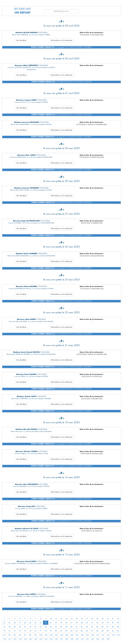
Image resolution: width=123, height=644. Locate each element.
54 (40, 627)
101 (46, 635)
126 (56, 639)
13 (66, 619)
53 (35, 627)
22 (113, 619)
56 (51, 627)
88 (97, 631)
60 (71, 627)
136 (108, 639)
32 (46, 623)
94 (9, 635)
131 (82, 639)
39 (82, 623)
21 (108, 619)
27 (20, 623)
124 (46, 639)
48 (9, 627)
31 (40, 623)
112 (103, 635)
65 (97, 627)
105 (67, 635)
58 (61, 627)
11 (56, 619)
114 (113, 635)
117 (10, 639)
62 (82, 627)
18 (92, 619)
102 (51, 635)
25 (9, 623)
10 (51, 619)
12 (61, 619)
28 (25, 623)
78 (46, 631)
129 (72, 639)
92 (118, 631)
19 (97, 619)
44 (108, 623)
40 (87, 623)
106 (72, 635)
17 (87, 619)
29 (30, 623)
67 (108, 627)
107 (77, 635)
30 (35, 623)
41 (92, 623)
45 (113, 623)
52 (30, 627)
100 (41, 635)
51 (25, 627)
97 (25, 635)
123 (41, 639)
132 (87, 639)
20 (103, 619)
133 (92, 639)
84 (77, 631)
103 (56, 635)
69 (118, 627)
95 (15, 635)
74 (25, 631)
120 (25, 639)
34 (56, 623)
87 (92, 631)
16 (82, 619)
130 (77, 639)
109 (87, 635)
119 (20, 639)
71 (9, 631)
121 (30, 639)
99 (35, 635)
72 (15, 631)
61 (77, 627)
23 (118, 619)
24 (4, 623)
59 (66, 627)
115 (118, 635)
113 (108, 635)
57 (56, 627)
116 (5, 639)
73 (20, 631)
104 (61, 635)
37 (71, 623)
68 (113, 627)
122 (36, 639)
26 (15, 623)
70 (4, 631)
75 (30, 631)
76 (35, 631)
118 (15, 639)
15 (77, 619)
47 (4, 627)
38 (77, 623)
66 (102, 627)
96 (20, 635)
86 (87, 631)
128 (67, 639)
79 (51, 631)
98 (30, 635)
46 (118, 623)
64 (92, 627)
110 (92, 635)
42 (97, 623)
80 (56, 631)
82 (66, 631)
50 (20, 627)
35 (61, 623)
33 (51, 623)
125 (51, 639)
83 (71, 631)
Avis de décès (21, 40)
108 (82, 635)
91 (113, 631)
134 (98, 639)
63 (87, 627)
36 (66, 623)
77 (40, 631)
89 (102, 631)
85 (82, 631)
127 (61, 639)
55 (46, 627)
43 (102, 623)
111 (98, 635)
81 (61, 631)
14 (72, 619)
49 (15, 627)
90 (108, 631)
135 (103, 639)
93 (4, 635)
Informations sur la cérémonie (61, 40)
